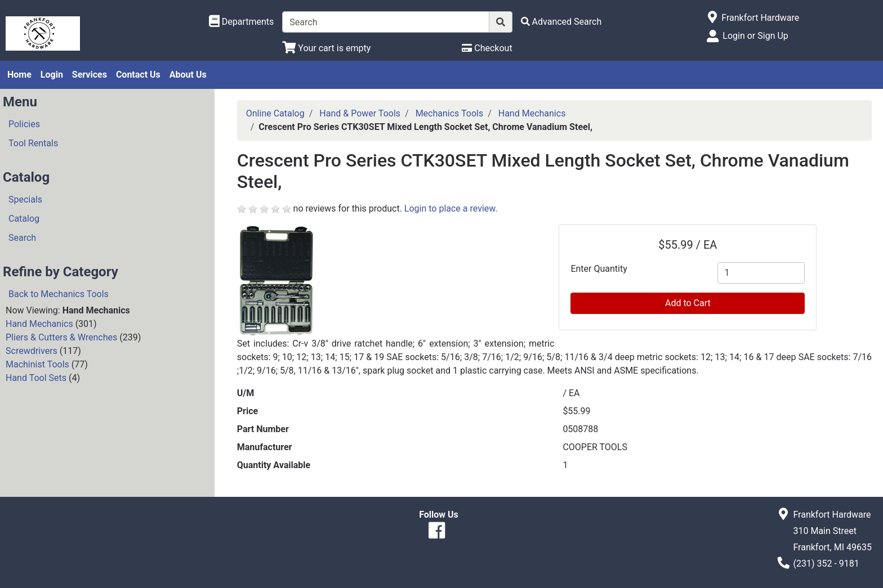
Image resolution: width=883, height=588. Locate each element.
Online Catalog (275, 113)
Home (19, 75)
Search (22, 238)
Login (52, 75)
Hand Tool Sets (36, 378)
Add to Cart (688, 303)
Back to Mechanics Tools (59, 294)
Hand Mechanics (39, 324)
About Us (188, 75)
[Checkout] (487, 48)
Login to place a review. (451, 208)
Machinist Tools (37, 364)
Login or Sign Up (755, 36)
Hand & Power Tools (360, 113)
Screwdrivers (32, 351)
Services (90, 75)
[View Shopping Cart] (326, 48)
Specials (25, 199)
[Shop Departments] (242, 22)
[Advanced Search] (561, 22)
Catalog (24, 219)
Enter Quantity (599, 269)
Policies (24, 124)
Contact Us (138, 75)
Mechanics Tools (450, 113)
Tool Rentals (33, 143)
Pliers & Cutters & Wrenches (61, 337)
